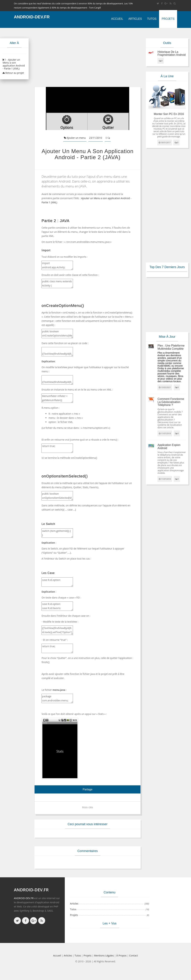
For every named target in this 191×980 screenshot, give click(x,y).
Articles (135, 19)
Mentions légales (104, 955)
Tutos (152, 19)
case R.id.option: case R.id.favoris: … (57, 606)
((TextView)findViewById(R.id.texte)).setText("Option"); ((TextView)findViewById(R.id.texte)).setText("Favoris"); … (57, 630)
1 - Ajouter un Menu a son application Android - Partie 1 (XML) (14, 64)
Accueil (117, 19)
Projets (168, 19)
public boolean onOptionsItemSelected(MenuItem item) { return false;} (57, 496)
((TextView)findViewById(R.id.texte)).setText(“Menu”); (57, 380)
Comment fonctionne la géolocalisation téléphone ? (171, 402)
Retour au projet (13, 73)
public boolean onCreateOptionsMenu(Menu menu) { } (57, 334)
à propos (121, 955)
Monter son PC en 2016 (169, 114)
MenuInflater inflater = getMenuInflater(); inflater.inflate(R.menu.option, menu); (57, 398)
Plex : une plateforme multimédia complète (171, 347)
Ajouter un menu (75, 138)
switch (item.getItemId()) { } (57, 533)
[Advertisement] (85, 57)
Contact (134, 955)
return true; (57, 448)
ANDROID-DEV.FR (24, 898)
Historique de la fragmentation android (172, 53)
